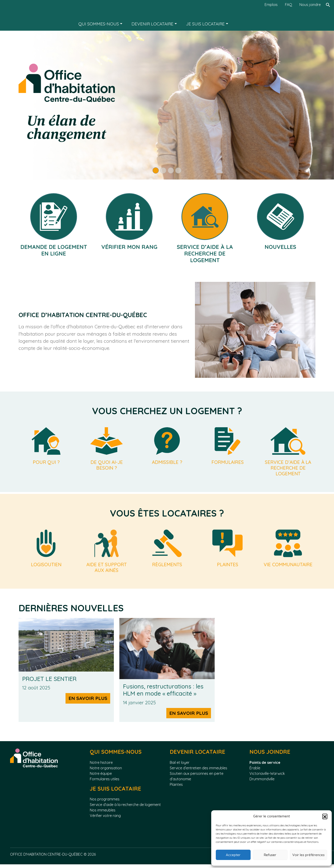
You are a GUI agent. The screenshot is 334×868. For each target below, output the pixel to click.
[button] (325, 816)
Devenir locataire (152, 24)
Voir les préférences (308, 855)
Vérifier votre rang (105, 819)
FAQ (289, 5)
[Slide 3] (171, 170)
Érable (255, 771)
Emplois (271, 5)
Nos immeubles (103, 814)
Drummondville (262, 782)
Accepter (233, 855)
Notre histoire (101, 766)
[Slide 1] (156, 170)
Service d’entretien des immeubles (198, 771)
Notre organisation (106, 771)
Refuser (270, 855)
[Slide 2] (163, 170)
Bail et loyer (180, 766)
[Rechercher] (328, 15)
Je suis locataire (205, 24)
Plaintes (176, 788)
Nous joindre (310, 5)
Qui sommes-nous (99, 24)
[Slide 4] (178, 170)
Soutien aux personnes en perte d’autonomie (197, 780)
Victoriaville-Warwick (267, 777)
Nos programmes (105, 803)
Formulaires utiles (105, 782)
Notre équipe (101, 777)
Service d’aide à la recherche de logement (125, 808)
